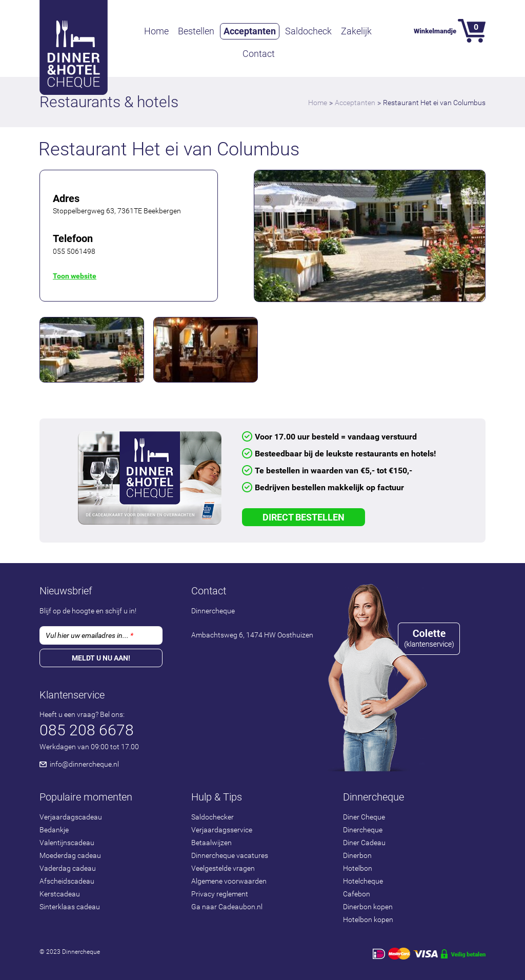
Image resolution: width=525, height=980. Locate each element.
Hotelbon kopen (368, 919)
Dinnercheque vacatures (230, 855)
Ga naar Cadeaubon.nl (227, 907)
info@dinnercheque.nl (84, 764)
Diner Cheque (364, 817)
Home (156, 31)
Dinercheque (363, 830)
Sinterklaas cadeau (70, 907)
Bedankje (54, 830)
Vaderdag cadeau (68, 868)
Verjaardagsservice (222, 830)
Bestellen (196, 31)
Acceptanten (250, 31)
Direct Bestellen (304, 517)
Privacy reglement (220, 894)
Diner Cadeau (364, 843)
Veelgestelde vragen (223, 868)
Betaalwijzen (211, 843)
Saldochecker (213, 817)
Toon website (75, 276)
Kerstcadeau (60, 894)
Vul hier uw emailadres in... (89, 635)
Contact (259, 54)
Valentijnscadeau (67, 843)
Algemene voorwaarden (229, 881)
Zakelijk (356, 31)
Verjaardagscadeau (71, 817)
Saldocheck (308, 31)
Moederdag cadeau (70, 855)
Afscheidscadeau (67, 881)
